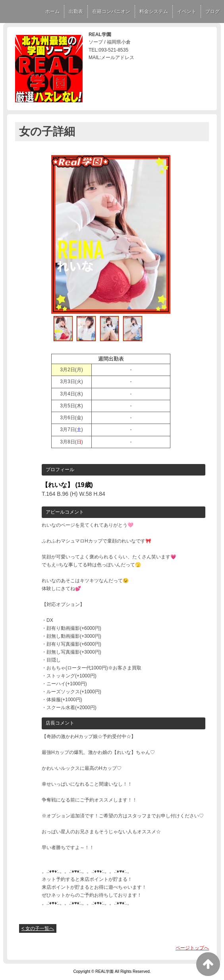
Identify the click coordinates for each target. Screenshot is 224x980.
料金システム (154, 12)
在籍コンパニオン (111, 12)
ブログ (212, 12)
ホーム (52, 12)
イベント (187, 12)
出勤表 (76, 12)
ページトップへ (192, 948)
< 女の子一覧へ (38, 928)
